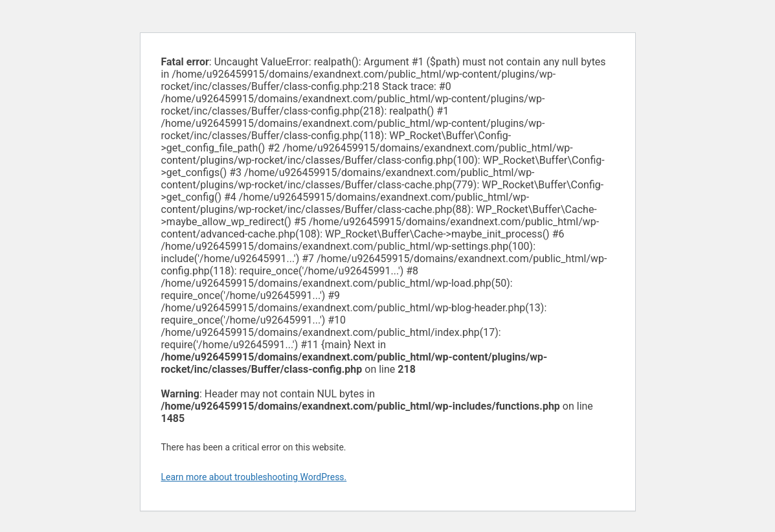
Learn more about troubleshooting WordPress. (254, 477)
